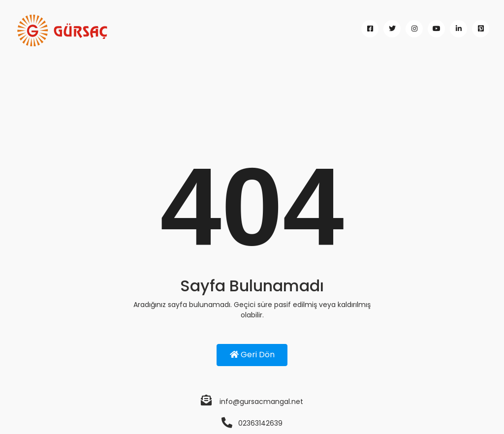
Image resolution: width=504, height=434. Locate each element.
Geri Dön (252, 355)
